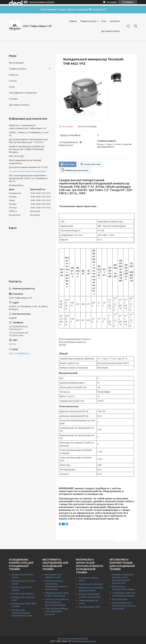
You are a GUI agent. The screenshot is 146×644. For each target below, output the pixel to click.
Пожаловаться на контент (84, 641)
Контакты (115, 21)
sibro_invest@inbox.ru (19, 353)
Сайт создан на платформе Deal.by (73, 638)
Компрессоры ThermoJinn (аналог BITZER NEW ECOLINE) (22, 613)
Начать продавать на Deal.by (42, 2)
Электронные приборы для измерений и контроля (56, 611)
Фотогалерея (16, 63)
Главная (73, 21)
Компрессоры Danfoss (22, 594)
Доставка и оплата (110, 31)
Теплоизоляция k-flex (89, 607)
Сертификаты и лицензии (23, 93)
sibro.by (13, 344)
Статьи (13, 81)
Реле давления (120, 599)
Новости (14, 75)
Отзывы (13, 99)
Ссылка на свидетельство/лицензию (27, 171)
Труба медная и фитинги (91, 584)
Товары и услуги (88, 21)
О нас (104, 21)
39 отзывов (112, 2)
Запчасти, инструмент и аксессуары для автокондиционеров (57, 602)
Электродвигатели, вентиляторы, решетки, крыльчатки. (124, 606)
